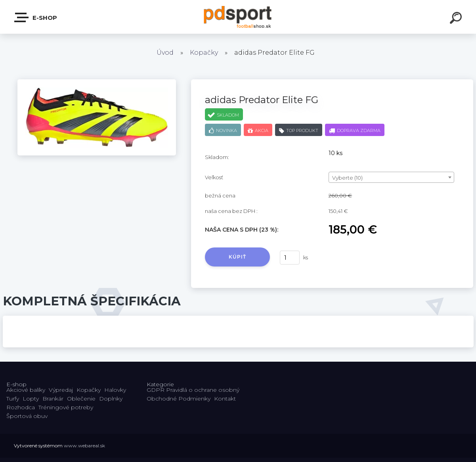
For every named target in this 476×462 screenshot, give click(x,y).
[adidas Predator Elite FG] (97, 82)
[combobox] (391, 177)
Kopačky (204, 53)
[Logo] (238, 17)
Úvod (165, 53)
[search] (457, 19)
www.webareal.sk (84, 446)
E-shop (36, 17)
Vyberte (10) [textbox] (347, 178)
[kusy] (290, 258)
